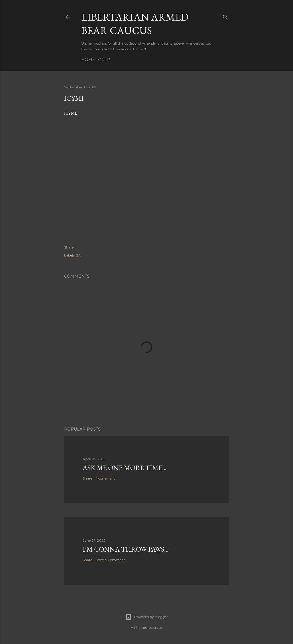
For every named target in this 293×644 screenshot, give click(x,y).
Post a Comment (111, 560)
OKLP (104, 60)
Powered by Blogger (146, 617)
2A (78, 255)
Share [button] (69, 247)
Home (88, 60)
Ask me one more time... (125, 468)
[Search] (225, 16)
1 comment (106, 478)
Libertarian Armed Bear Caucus (135, 24)
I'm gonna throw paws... (126, 549)
